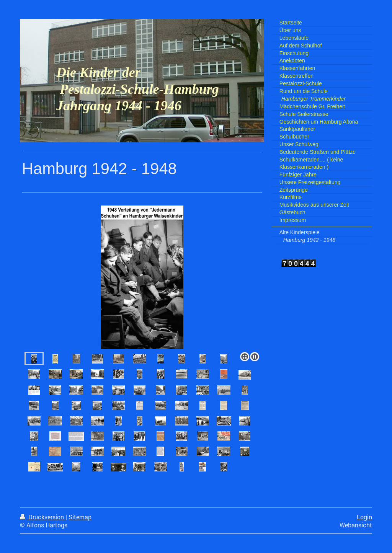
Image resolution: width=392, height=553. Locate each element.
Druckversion (43, 517)
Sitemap (80, 517)
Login (364, 517)
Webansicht (356, 525)
